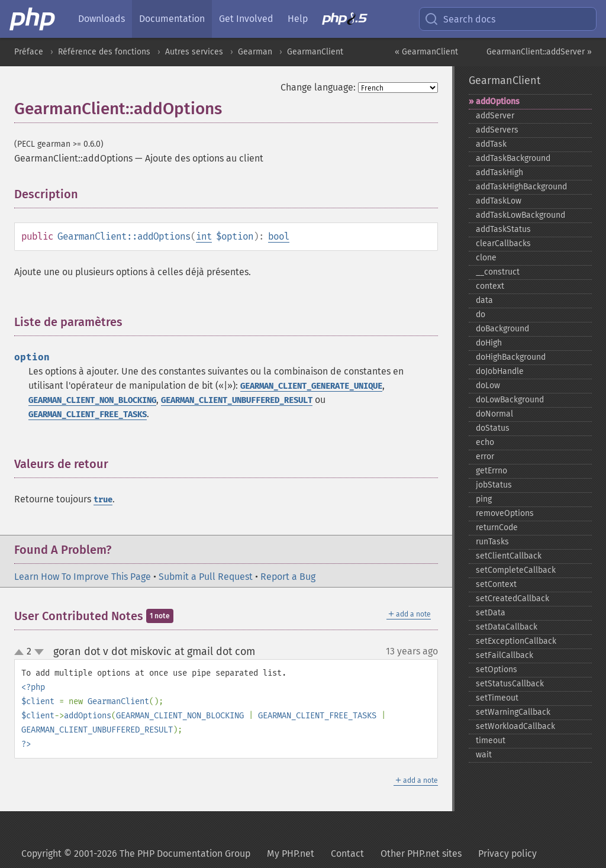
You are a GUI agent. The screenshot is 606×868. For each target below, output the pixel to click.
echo (485, 442)
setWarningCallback (513, 712)
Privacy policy (507, 854)
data (484, 300)
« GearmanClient (426, 52)
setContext (496, 584)
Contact (347, 854)
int (204, 236)
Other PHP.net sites (421, 854)
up (21, 653)
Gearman (255, 52)
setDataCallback (507, 627)
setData (491, 613)
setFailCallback (505, 655)
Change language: (318, 87)
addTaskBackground (513, 158)
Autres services (194, 52)
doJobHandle (500, 371)
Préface (29, 52)
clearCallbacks (503, 243)
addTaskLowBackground (520, 215)
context (490, 286)
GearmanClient (315, 52)
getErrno (491, 471)
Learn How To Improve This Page (83, 577)
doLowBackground (510, 400)
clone (486, 258)
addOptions (498, 101)
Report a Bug (288, 577)
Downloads (101, 19)
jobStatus (494, 485)
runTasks (492, 542)
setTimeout (497, 698)
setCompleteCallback (516, 570)
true (103, 500)
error (485, 456)
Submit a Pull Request (206, 577)
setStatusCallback (510, 684)
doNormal (494, 414)
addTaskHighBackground (521, 187)
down (39, 652)
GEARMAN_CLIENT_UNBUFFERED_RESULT (237, 400)
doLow (488, 385)
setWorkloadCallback (515, 726)
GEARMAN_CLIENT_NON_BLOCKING (92, 400)
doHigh (489, 343)
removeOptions (505, 513)
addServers (497, 130)
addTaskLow (499, 201)
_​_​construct (498, 272)
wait (484, 755)
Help (298, 19)
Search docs (460, 19)
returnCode (497, 527)
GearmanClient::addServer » (539, 52)
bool (279, 236)
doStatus (493, 428)
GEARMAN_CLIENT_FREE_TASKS (88, 414)
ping (484, 499)
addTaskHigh (499, 172)
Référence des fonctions (104, 52)
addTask (491, 144)
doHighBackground (511, 357)
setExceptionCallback (516, 641)
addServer (495, 116)
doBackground (502, 329)
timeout (491, 740)
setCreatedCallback (512, 598)
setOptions (497, 669)
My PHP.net (291, 854)
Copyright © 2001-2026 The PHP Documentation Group (136, 854)
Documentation (172, 19)
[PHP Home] (33, 19)
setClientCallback (509, 556)
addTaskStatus (503, 229)
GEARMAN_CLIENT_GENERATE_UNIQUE (311, 386)
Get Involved (246, 19)
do (481, 314)
